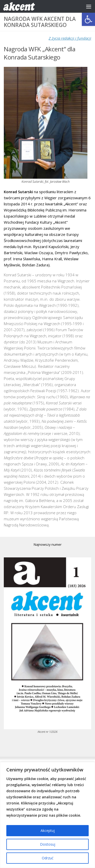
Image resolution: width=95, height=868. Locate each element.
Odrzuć (48, 858)
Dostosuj (48, 844)
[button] (88, 19)
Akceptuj (48, 831)
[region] (48, 815)
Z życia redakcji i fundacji (70, 38)
